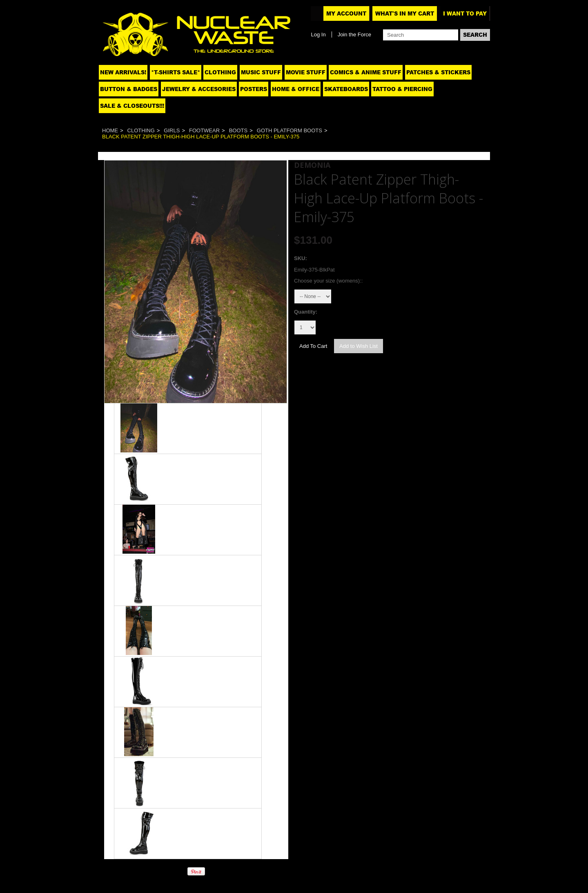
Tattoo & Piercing (402, 89)
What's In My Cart (405, 13)
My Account (346, 13)
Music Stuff (261, 72)
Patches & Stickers (438, 72)
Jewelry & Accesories (199, 89)
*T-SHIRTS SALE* (176, 72)
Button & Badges (129, 89)
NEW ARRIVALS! (123, 72)
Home (110, 130)
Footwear (204, 130)
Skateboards (346, 89)
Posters (254, 89)
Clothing (220, 72)
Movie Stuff (306, 72)
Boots (238, 130)
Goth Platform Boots (290, 130)
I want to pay (465, 13)
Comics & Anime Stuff (366, 72)
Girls (172, 130)
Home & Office (296, 89)
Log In (318, 35)
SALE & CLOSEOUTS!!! (132, 106)
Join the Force (354, 35)
